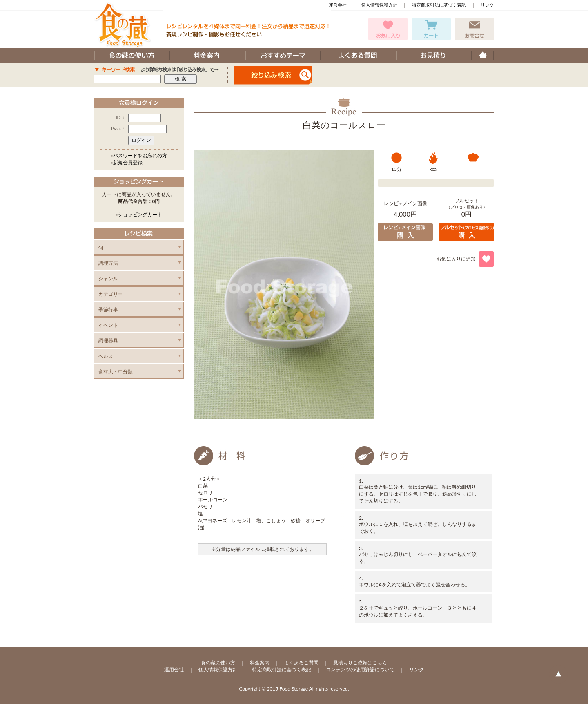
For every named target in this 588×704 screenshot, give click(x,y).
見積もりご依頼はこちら (360, 663)
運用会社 (174, 669)
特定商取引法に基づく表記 (439, 5)
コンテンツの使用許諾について (360, 669)
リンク (487, 5)
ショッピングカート (140, 214)
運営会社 (338, 5)
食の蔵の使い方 (218, 663)
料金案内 (260, 663)
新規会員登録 (128, 162)
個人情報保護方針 (379, 5)
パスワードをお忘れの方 (140, 155)
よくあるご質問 (301, 663)
